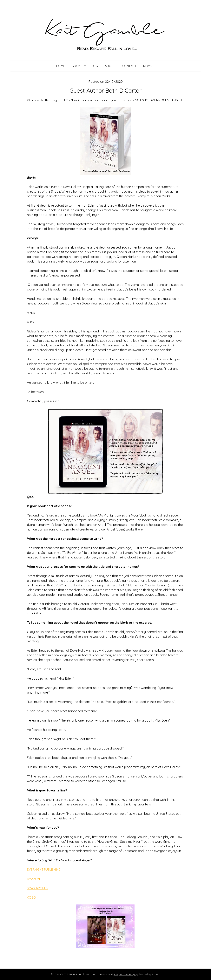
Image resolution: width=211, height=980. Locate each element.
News (147, 66)
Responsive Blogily (126, 974)
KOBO (31, 897)
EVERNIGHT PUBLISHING (44, 870)
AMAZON (33, 879)
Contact (129, 66)
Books (77, 66)
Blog (94, 66)
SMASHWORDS (38, 888)
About (110, 66)
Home (61, 66)
